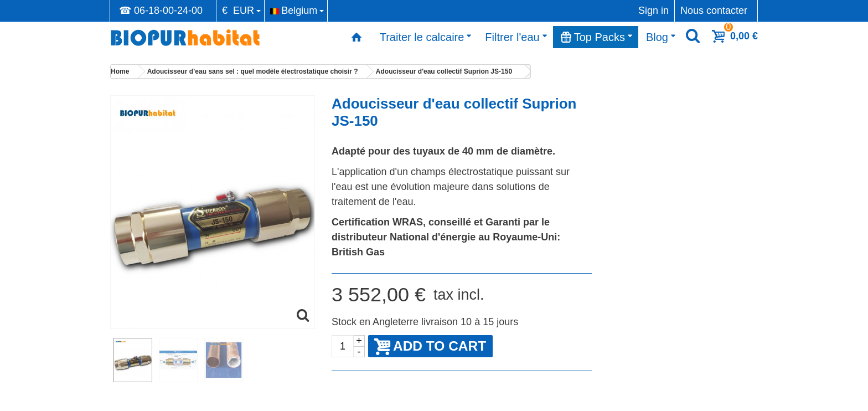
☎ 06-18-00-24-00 (161, 11)
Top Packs (597, 37)
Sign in (653, 11)
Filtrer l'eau (516, 37)
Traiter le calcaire (426, 37)
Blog (661, 37)
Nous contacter (714, 11)
